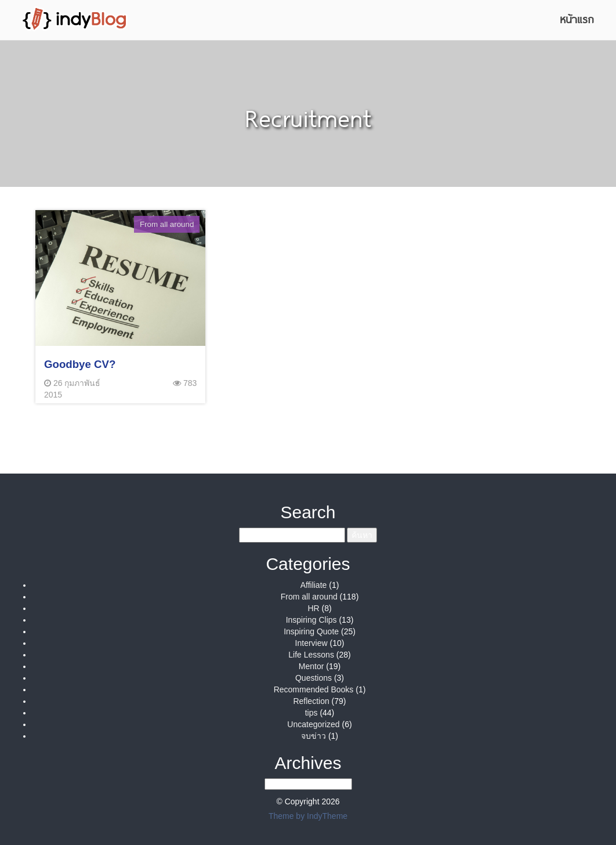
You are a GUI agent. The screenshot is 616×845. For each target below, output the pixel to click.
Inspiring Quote (311, 631)
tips (311, 713)
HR (313, 608)
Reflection (311, 701)
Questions (314, 678)
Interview (311, 643)
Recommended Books (314, 689)
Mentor (311, 666)
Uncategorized (313, 724)
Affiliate (314, 585)
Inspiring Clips (311, 620)
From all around (309, 597)
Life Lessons (311, 655)
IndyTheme (327, 816)
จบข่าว (314, 736)
